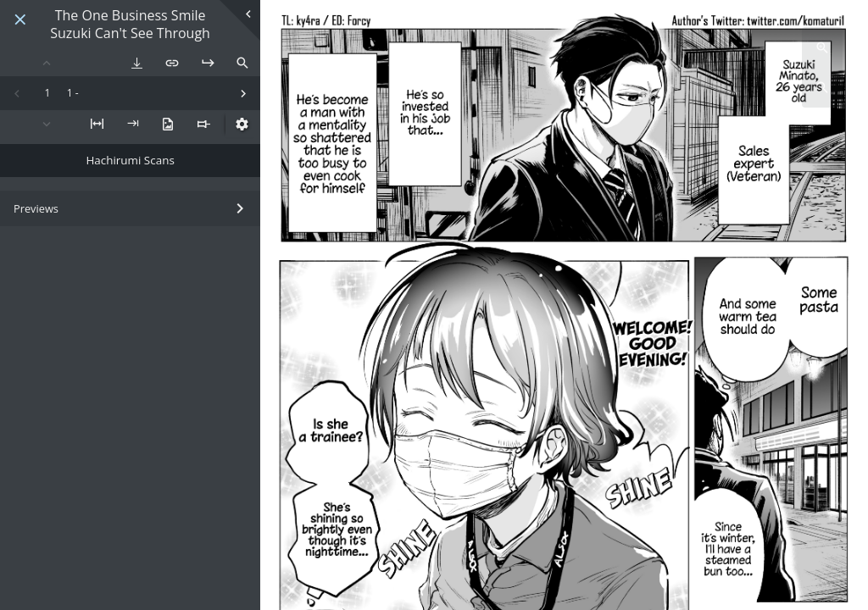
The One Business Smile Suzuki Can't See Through (130, 25)
